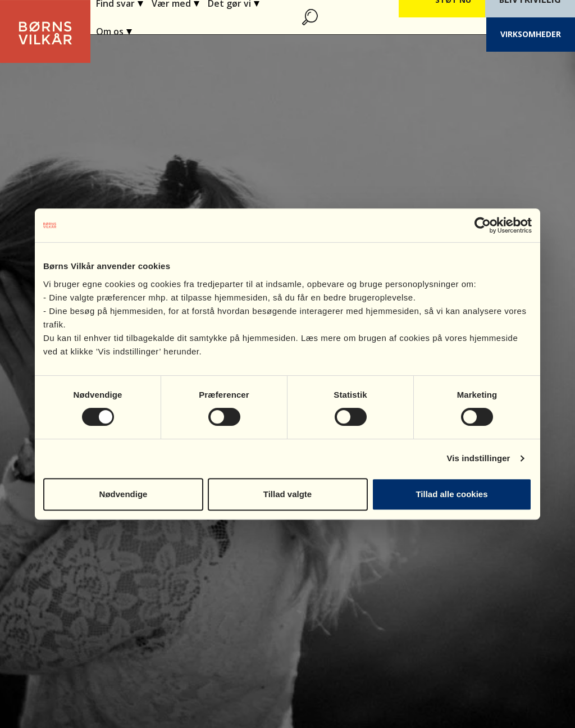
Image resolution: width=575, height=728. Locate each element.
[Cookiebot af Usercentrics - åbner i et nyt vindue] (483, 225)
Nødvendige (124, 494)
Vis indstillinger (478, 458)
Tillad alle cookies (451, 494)
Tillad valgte (287, 494)
